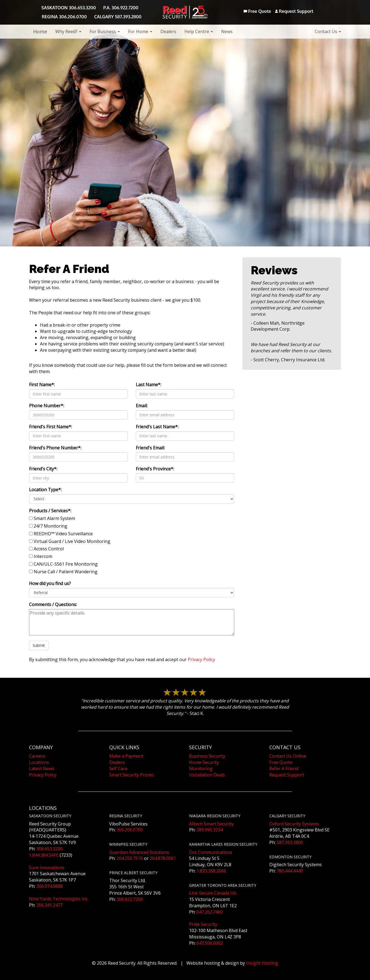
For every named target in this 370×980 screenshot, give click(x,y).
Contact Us (328, 31)
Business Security (207, 756)
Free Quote (257, 11)
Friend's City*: (43, 469)
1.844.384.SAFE (44, 855)
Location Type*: (45, 490)
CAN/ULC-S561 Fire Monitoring (66, 564)
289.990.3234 (210, 830)
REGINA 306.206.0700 (64, 17)
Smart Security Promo (132, 775)
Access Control (49, 549)
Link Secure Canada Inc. (213, 893)
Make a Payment (126, 756)
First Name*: (42, 385)
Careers (37, 756)
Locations (39, 762)
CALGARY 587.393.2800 (118, 17)
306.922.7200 (130, 899)
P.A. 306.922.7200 (121, 8)
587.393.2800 (290, 842)
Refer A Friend (284, 769)
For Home (140, 31)
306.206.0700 (130, 830)
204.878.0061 (163, 858)
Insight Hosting (262, 963)
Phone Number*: (47, 406)
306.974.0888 (50, 886)
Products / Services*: (50, 511)
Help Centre (199, 31)
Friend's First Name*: (50, 427)
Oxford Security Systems (294, 824)
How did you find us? (50, 583)
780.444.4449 (290, 871)
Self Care (118, 769)
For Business (105, 31)
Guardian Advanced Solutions (139, 852)
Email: (142, 406)
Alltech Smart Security (211, 824)
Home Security (204, 762)
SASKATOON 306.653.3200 (69, 8)
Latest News (42, 769)
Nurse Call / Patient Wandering (66, 572)
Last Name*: (148, 385)
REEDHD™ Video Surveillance (63, 534)
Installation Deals (207, 775)
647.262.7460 (210, 912)
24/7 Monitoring (50, 526)
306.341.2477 (50, 905)
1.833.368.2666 (211, 871)
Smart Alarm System (54, 518)
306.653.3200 (50, 849)
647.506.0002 (210, 943)
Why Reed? (68, 31)
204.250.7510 (130, 858)
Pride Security (203, 924)
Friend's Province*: (155, 469)
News (227, 31)
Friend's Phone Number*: (55, 448)
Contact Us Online (288, 756)
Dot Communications (211, 852)
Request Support (294, 11)
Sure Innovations (47, 868)
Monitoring (201, 769)
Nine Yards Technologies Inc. (59, 899)
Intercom (43, 556)
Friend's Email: (150, 448)
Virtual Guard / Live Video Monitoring (72, 541)
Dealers (168, 31)
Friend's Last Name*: (157, 427)
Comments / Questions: (53, 604)
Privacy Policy (201, 659)
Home (40, 31)
